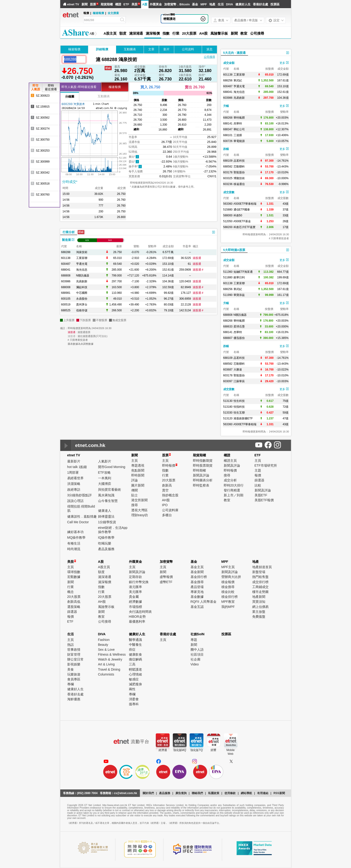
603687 (228, 370)
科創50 (238, 215)
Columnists (106, 674)
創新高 (167, 485)
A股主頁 (110, 33)
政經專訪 (74, 490)
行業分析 (69, 232)
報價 (258, 475)
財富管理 (74, 654)
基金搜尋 (197, 582)
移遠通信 (239, 184)
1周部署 (73, 472)
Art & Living (106, 664)
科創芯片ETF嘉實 (245, 227)
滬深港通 (136, 33)
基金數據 (197, 597)
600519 (66, 305)
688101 (228, 135)
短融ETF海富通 (243, 272)
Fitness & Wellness (112, 654)
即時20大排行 (234, 485)
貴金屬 (134, 597)
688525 (66, 310)
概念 (71, 592)
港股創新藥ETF (243, 418)
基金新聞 (197, 572)
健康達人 (105, 511)
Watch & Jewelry (110, 659)
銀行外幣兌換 (139, 582)
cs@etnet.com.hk (126, 793)
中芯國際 (82, 293)
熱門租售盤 (260, 577)
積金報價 (228, 582)
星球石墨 (239, 327)
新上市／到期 (234, 495)
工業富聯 (82, 258)
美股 (135, 4)
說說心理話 (75, 501)
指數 (166, 33)
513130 (228, 401)
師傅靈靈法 (106, 516)
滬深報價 (153, 33)
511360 (228, 272)
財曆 (213, 750)
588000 (228, 215)
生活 (221, 4)
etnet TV (73, 4)
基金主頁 (197, 567)
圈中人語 (197, 650)
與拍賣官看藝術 (110, 490)
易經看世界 (75, 478)
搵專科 (134, 704)
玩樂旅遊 (74, 674)
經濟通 (163, 750)
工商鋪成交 (260, 587)
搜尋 (135, 505)
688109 (228, 161)
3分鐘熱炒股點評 (80, 495)
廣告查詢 (181, 793)
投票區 (275, 4)
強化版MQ (180, 750)
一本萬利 (105, 478)
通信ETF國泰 (242, 210)
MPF (204, 4)
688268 (228, 118)
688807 (228, 338)
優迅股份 (239, 338)
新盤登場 (259, 572)
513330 (228, 413)
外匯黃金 (156, 4)
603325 (228, 178)
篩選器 (259, 480)
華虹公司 (239, 129)
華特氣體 (239, 118)
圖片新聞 (138, 485)
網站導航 (246, 793)
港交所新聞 (139, 500)
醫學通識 (135, 640)
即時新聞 (138, 475)
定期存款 (135, 577)
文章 (151, 49)
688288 (66, 252)
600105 (66, 299)
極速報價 (98, 13)
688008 (66, 287)
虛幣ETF (166, 582)
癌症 (132, 650)
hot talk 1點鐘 (77, 467)
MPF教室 (228, 602)
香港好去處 (261, 4)
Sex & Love (106, 650)
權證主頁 (230, 461)
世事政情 (74, 650)
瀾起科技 (82, 287)
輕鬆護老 (170, 19)
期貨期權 (107, 4)
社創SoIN (198, 634)
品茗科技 (239, 161)
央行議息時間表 (140, 612)
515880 (228, 210)
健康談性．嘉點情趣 (82, 516)
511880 (228, 277)
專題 (194, 640)
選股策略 (74, 607)
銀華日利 (239, 277)
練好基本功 (75, 532)
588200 (228, 227)
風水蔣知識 (106, 495)
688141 (228, 123)
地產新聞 (259, 597)
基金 (195, 4)
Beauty (103, 645)
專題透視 (138, 465)
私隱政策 (214, 793)
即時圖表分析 (203, 480)
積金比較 (228, 592)
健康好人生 (243, 4)
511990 (228, 295)
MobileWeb (230, 752)
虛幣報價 (166, 577)
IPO (165, 505)
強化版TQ (197, 750)
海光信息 (82, 270)
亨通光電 (82, 264)
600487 (66, 264)
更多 (284, 63)
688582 (228, 167)
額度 (123, 33)
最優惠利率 (137, 621)
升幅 (226, 106)
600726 (228, 141)
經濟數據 (135, 602)
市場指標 (135, 607)
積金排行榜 (230, 597)
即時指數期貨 (203, 461)
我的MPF (228, 607)
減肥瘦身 (135, 684)
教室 (244, 33)
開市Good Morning (112, 467)
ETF (126, 4)
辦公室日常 (75, 659)
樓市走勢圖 (260, 592)
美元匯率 (135, 592)
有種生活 (74, 543)
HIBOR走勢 (137, 617)
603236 (228, 184)
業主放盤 (259, 612)
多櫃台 (167, 515)
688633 (228, 327)
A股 (145, 4)
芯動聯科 (239, 167)
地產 (212, 4)
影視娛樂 (74, 664)
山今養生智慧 (108, 501)
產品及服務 (106, 549)
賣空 (165, 490)
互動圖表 (130, 49)
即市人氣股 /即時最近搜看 (79, 87)
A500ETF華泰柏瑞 (245, 204)
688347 (228, 129)
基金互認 (197, 607)
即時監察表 (201, 485)
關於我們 (148, 793)
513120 (228, 418)
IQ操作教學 (106, 538)
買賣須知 (259, 602)
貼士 (135, 495)
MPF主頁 (228, 567)
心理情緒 (135, 674)
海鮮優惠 (74, 699)
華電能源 (239, 141)
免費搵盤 (259, 617)
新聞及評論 (201, 475)
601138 (66, 258)
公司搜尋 (257, 33)
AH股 (203, 33)
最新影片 (74, 461)
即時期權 (199, 470)
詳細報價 (102, 49)
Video (195, 664)
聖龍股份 (239, 172)
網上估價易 (260, 607)
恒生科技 (239, 401)
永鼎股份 (82, 299)
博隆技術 (239, 178)
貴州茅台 (82, 305)
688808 (66, 276)
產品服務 (165, 793)
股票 (93, 4)
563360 (228, 204)
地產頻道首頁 (262, 567)
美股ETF (261, 495)
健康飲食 (135, 654)
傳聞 (135, 490)
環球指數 (74, 572)
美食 (71, 669)
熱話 (71, 645)
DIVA (230, 4)
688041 (66, 270)
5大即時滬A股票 (234, 250)
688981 (66, 293)
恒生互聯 (239, 413)
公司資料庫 (170, 510)
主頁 (135, 461)
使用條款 (230, 793)
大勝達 (238, 370)
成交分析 (230, 480)
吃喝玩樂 (105, 543)
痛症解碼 (135, 659)
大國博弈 (105, 484)
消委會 (134, 699)
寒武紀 (238, 80)
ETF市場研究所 (266, 465)
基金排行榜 (199, 577)
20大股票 (189, 33)
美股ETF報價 (264, 500)
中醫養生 (135, 645)
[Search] (102, 20)
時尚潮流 (74, 549)
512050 (228, 221)
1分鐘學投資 (107, 522)
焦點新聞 (138, 470)
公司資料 (188, 49)
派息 (209, 49)
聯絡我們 (197, 793)
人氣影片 (105, 461)
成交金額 (229, 63)
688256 (228, 80)
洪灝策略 (74, 484)
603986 (66, 281)
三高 (132, 664)
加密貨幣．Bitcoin (177, 4)
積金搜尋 (228, 587)
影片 (167, 49)
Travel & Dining (109, 669)
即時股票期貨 (203, 465)
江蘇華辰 (239, 381)
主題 (258, 470)
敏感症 (134, 679)
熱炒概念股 (170, 495)
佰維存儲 (82, 310)
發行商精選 (232, 490)
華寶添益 (239, 295)
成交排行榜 (260, 582)
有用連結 (263, 793)
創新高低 (74, 602)
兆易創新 (82, 281)
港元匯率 (135, 587)
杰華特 (238, 123)
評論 (135, 480)
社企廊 (195, 659)
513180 (228, 407)
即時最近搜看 (51, 87)
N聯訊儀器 (83, 276)
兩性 (132, 689)
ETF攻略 (104, 472)
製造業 (68, 240)
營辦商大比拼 (231, 577)
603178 (228, 172)
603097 (228, 381)
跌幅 (226, 149)
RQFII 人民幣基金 (204, 602)
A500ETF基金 (242, 221)
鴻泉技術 (82, 252)
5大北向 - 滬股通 (235, 53)
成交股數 (229, 192)
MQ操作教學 (76, 538)
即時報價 (170, 465)
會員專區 (74, 679)
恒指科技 (239, 407)
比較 (258, 485)
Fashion (104, 640)
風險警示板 (219, 33)
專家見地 (197, 592)
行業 (176, 33)
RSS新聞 (279, 793)
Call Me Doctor (78, 522)
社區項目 (197, 654)
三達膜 (238, 135)
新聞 (85, 4)
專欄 (71, 684)
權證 (118, 4)
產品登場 (197, 587)
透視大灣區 (139, 510)
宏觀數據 (74, 577)
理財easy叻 (140, 515)
